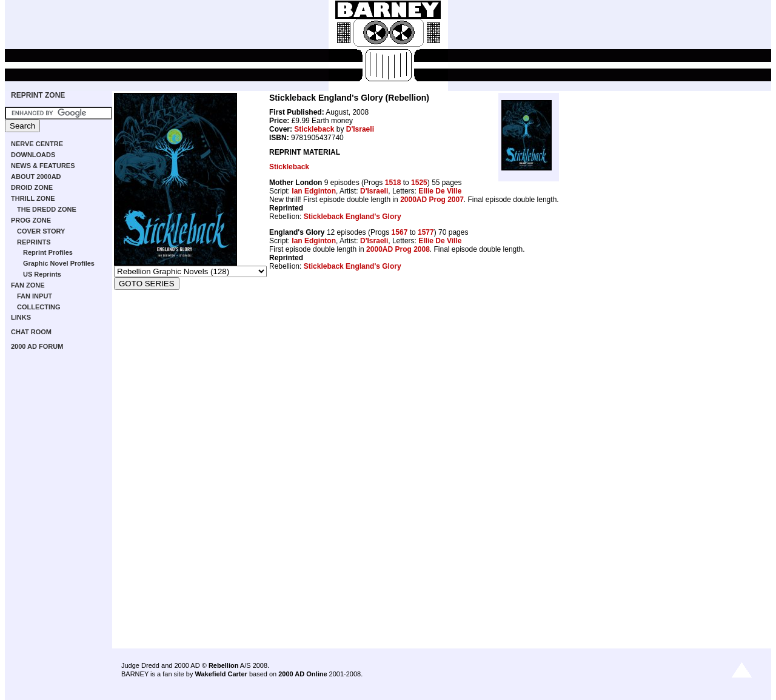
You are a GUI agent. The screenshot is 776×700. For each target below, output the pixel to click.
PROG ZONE (31, 220)
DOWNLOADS (33, 155)
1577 (426, 232)
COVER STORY (41, 231)
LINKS (21, 317)
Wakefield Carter (221, 674)
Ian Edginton (314, 191)
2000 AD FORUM (37, 346)
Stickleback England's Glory (353, 217)
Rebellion (224, 665)
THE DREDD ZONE (47, 209)
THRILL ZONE (33, 198)
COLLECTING (39, 307)
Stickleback (314, 129)
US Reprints (42, 274)
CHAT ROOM (31, 332)
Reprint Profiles (48, 252)
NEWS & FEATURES (43, 166)
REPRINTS (34, 242)
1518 (393, 183)
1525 (419, 183)
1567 (400, 232)
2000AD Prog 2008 (398, 249)
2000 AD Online (303, 674)
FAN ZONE (28, 285)
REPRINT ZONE (38, 95)
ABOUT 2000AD (36, 177)
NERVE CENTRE (37, 144)
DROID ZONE (32, 187)
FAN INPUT (35, 296)
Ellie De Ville (440, 191)
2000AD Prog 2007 (432, 200)
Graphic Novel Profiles (59, 263)
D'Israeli (360, 129)
